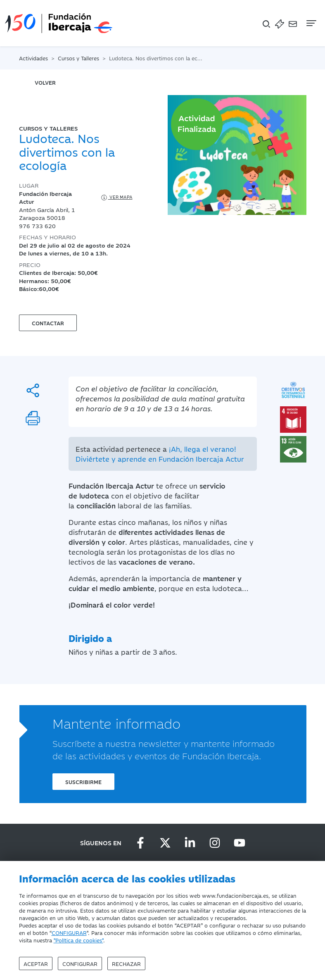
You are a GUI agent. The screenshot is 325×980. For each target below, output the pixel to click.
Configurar (80, 963)
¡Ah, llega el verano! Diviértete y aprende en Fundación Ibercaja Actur (160, 454)
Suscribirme (83, 782)
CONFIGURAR (69, 932)
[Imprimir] (33, 418)
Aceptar (36, 963)
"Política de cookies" (78, 940)
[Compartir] (33, 390)
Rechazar (126, 963)
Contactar (48, 323)
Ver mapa (116, 198)
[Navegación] (311, 23)
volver (45, 82)
